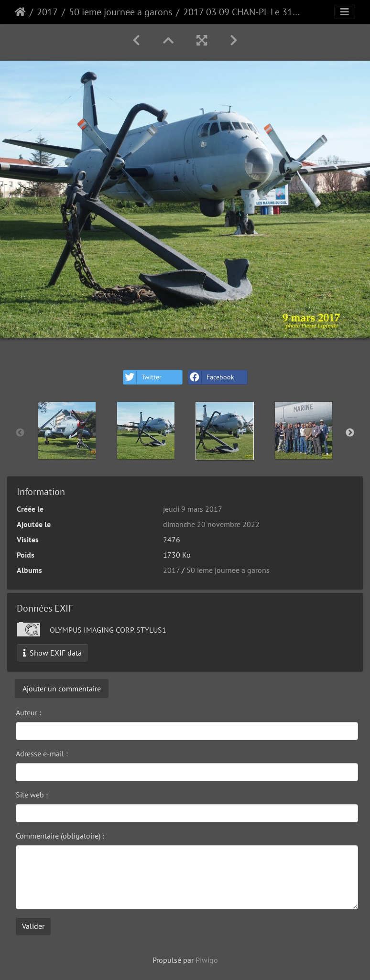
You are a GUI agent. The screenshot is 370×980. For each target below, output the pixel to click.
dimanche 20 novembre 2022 (211, 524)
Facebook (211, 377)
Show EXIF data (52, 653)
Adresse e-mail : (42, 754)
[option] (67, 431)
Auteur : (28, 712)
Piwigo (207, 960)
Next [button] (350, 433)
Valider (33, 926)
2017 (47, 12)
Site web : (32, 795)
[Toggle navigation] (345, 12)
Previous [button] (20, 433)
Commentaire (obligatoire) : (60, 836)
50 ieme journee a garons (120, 12)
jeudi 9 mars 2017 (193, 509)
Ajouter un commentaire (62, 689)
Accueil (20, 12)
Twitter (142, 377)
